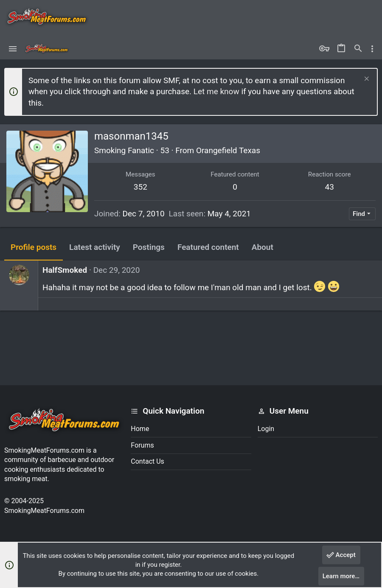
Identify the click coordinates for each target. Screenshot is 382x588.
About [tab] (263, 247)
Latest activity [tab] (95, 247)
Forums (142, 445)
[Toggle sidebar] (372, 49)
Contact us (147, 461)
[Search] (358, 49)
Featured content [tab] (208, 247)
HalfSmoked (65, 270)
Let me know (216, 91)
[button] (13, 49)
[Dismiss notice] (366, 80)
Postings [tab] (149, 247)
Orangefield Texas (228, 150)
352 (140, 187)
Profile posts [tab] (34, 247)
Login (266, 429)
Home (140, 429)
